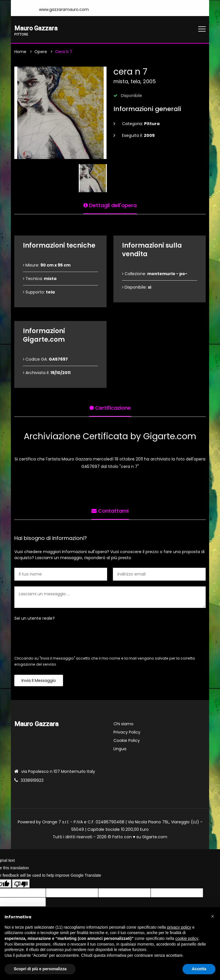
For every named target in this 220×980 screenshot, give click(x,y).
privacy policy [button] (179, 927)
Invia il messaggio (39, 681)
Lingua (120, 749)
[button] (213, 916)
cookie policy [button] (187, 938)
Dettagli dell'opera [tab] (110, 205)
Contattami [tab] (110, 510)
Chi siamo (123, 724)
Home (20, 52)
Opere (41, 52)
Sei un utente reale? (35, 619)
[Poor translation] (21, 884)
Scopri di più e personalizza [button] (40, 969)
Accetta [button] (199, 969)
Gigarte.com (155, 837)
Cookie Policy (127, 741)
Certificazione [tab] (110, 407)
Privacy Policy (127, 732)
